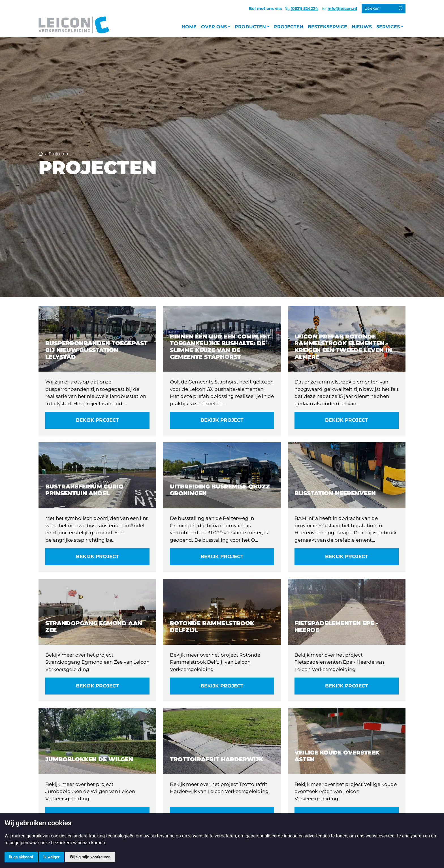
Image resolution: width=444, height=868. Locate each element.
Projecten (289, 27)
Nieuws (362, 27)
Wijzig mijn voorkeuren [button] (90, 857)
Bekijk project (97, 420)
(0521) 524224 (304, 8)
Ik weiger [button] (51, 857)
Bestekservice (327, 27)
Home (189, 27)
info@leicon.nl (342, 8)
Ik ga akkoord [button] (21, 857)
